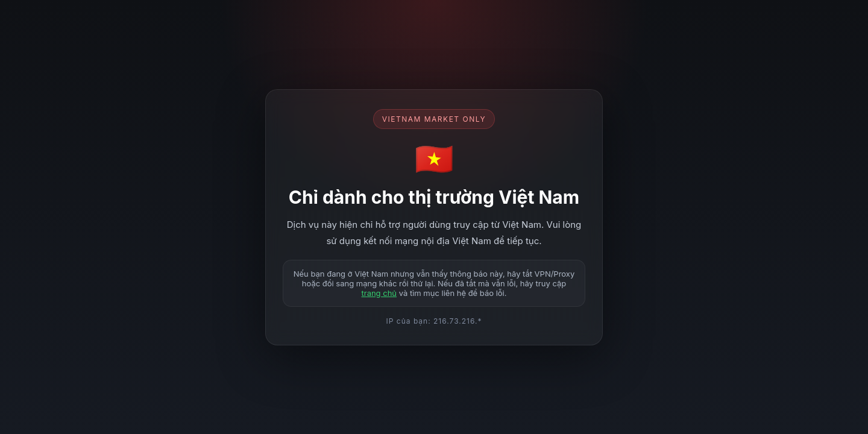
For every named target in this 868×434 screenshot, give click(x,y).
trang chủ (379, 293)
